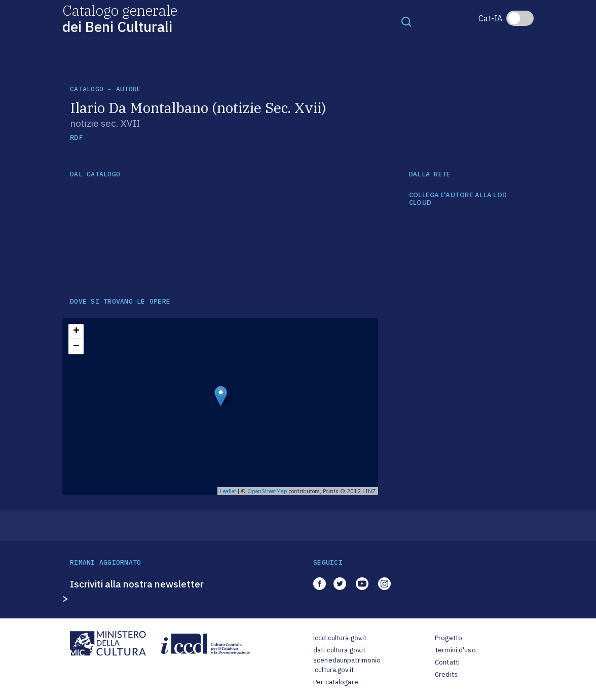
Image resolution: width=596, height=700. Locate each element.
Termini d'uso (455, 650)
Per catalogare (336, 682)
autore (129, 89)
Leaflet (228, 491)
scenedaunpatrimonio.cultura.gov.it (347, 665)
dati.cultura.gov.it (339, 650)
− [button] (76, 347)
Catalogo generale (120, 18)
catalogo (87, 89)
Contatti (447, 662)
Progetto (449, 638)
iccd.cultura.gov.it (340, 638)
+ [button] (76, 331)
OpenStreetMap (267, 491)
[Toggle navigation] (406, 21)
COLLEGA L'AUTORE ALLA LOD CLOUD (458, 199)
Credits (446, 674)
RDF (76, 138)
